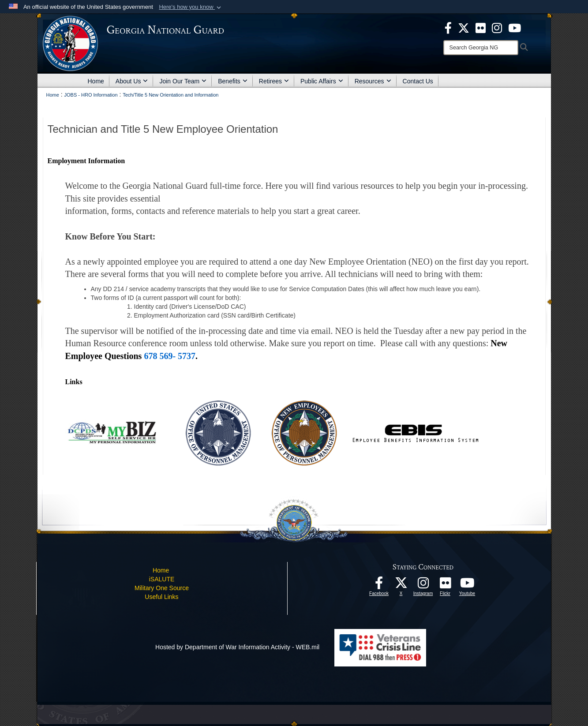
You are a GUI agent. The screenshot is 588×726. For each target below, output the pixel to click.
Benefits (233, 81)
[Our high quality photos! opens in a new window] (445, 585)
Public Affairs (322, 81)
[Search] (481, 48)
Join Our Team (183, 81)
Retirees (274, 81)
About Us (132, 81)
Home (96, 81)
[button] (191, 7)
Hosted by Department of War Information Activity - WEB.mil (237, 647)
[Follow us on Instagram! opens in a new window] (423, 585)
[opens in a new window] (481, 27)
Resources (373, 81)
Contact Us (418, 81)
